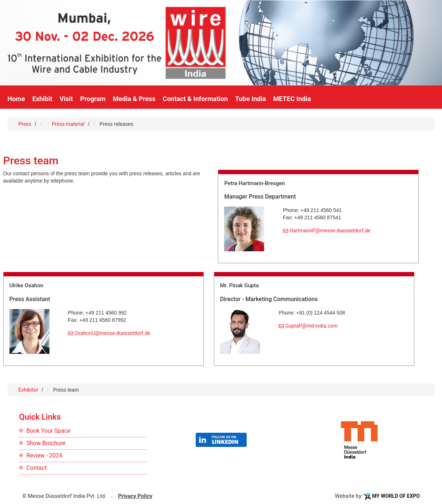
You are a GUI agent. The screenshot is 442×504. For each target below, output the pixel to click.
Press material (68, 124)
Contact (37, 468)
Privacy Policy (135, 496)
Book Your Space (49, 431)
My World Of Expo (396, 496)
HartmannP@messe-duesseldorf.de (330, 231)
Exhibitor (29, 390)
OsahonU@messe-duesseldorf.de (112, 333)
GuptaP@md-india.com (311, 326)
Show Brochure (46, 443)
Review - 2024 (45, 455)
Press (25, 124)
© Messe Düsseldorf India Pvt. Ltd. (64, 496)
